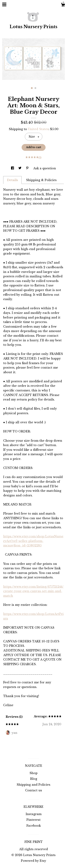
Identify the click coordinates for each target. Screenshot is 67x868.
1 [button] (32, 88)
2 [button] (35, 88)
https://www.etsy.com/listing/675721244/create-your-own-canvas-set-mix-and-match (33, 591)
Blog (34, 779)
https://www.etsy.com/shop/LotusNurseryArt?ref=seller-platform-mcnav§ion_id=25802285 (33, 541)
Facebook (34, 826)
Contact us (34, 790)
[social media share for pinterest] (28, 168)
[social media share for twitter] (20, 168)
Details (12, 180)
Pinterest (33, 820)
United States (38, 129)
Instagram (34, 814)
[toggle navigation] (4, 4)
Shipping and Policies (33, 785)
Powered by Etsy (33, 861)
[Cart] (63, 5)
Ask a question (45, 168)
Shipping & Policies (41, 180)
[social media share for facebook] (13, 168)
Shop (33, 773)
